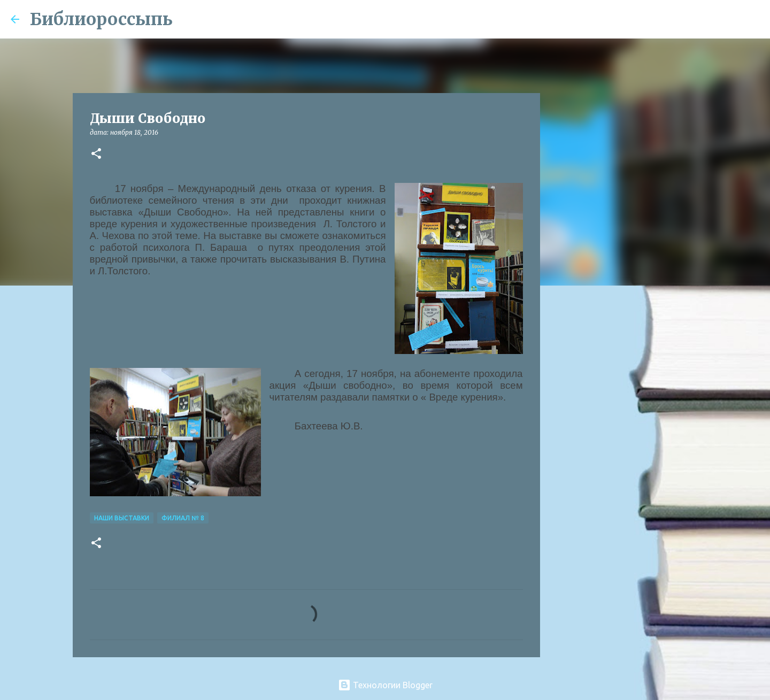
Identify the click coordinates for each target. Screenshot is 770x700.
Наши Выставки (122, 518)
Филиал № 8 (183, 518)
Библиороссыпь (101, 19)
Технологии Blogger (385, 685)
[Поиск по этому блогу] (705, 19)
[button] (96, 154)
